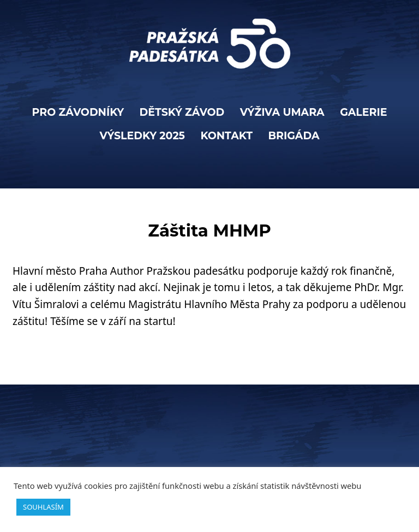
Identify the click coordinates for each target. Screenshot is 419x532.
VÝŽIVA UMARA (282, 112)
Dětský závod (182, 112)
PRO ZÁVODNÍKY (78, 112)
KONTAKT (226, 136)
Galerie (363, 112)
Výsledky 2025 (142, 136)
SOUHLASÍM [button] (43, 507)
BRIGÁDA (294, 136)
